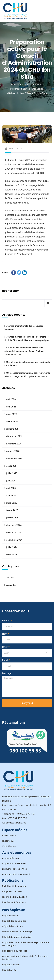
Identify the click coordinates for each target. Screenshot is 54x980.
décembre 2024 (14, 525)
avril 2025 (11, 496)
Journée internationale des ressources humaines (24, 328)
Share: (5, 273)
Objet (5, 647)
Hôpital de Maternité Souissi (17, 937)
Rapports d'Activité (12, 892)
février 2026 (12, 422)
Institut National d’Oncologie (17, 932)
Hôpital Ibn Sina (10, 916)
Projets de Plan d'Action (15, 897)
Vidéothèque (9, 846)
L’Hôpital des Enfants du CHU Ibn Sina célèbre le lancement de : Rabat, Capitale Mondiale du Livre (24, 351)
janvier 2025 (12, 518)
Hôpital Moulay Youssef (15, 951)
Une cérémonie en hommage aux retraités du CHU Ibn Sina (27, 364)
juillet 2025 (12, 473)
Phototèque (8, 841)
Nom (5, 634)
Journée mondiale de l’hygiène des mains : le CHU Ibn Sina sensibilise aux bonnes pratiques (27, 339)
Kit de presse (9, 836)
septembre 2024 (14, 540)
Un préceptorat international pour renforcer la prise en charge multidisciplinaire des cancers (27, 375)
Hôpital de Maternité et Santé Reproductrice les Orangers (25, 944)
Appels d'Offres (10, 858)
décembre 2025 (14, 436)
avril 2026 (11, 407)
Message (7, 673)
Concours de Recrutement (16, 874)
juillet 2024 (12, 547)
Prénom (6, 621)
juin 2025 (11, 481)
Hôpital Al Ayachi (11, 965)
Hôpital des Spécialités (14, 921)
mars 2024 (12, 555)
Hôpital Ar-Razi (10, 970)
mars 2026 (12, 414)
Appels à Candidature (14, 864)
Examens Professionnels (15, 869)
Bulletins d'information (14, 886)
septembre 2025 (14, 459)
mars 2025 (12, 503)
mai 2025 (11, 488)
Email (5, 660)
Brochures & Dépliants (14, 902)
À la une (10, 578)
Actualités (24, 84)
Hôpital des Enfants (12, 926)
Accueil (13, 84)
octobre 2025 (13, 451)
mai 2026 (11, 399)
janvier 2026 (12, 429)
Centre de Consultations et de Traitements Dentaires (25, 958)
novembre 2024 (14, 533)
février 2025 (12, 510)
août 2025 (11, 466)
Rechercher (11, 291)
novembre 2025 (14, 444)
